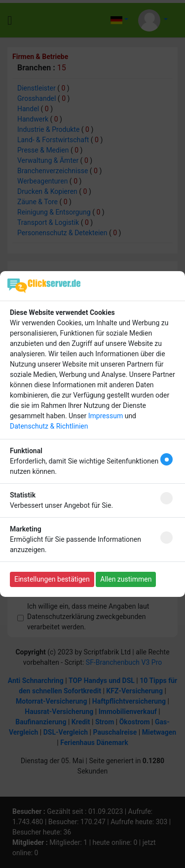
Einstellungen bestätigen (52, 579)
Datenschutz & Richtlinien (49, 426)
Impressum (106, 416)
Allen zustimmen (126, 579)
